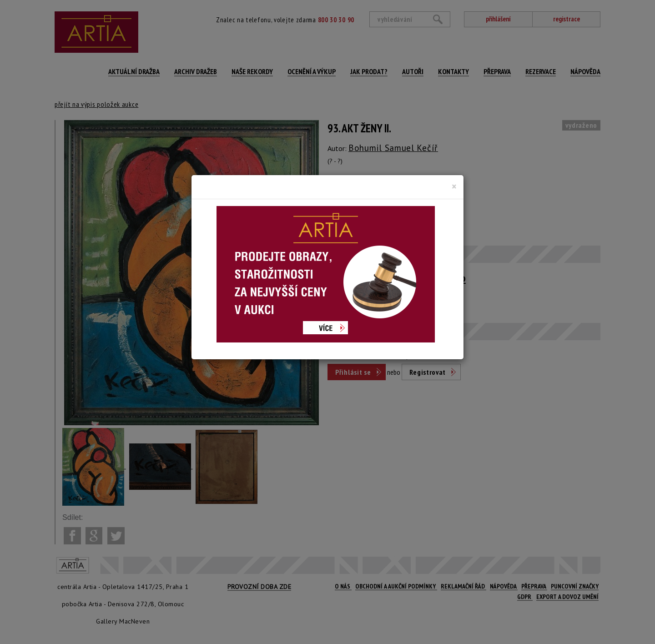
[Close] (454, 186)
